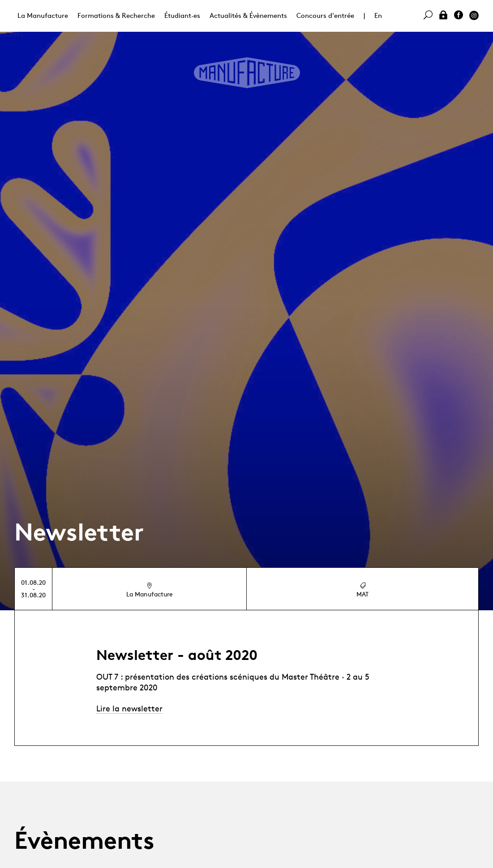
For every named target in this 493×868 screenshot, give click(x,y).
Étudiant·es (182, 15)
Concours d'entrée (325, 15)
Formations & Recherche (116, 15)
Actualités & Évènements (248, 15)
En (378, 15)
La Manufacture (43, 15)
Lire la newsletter (129, 708)
